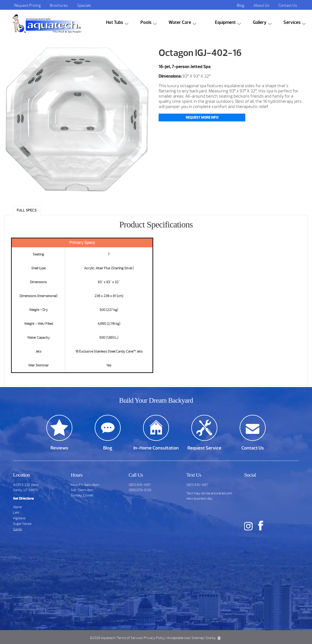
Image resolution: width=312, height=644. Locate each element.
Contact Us (288, 5)
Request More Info (202, 118)
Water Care (180, 22)
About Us (261, 5)
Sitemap (198, 638)
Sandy (18, 529)
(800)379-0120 (140, 490)
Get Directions (23, 499)
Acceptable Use (178, 638)
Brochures (59, 5)
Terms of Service (129, 638)
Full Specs (27, 210)
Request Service (204, 448)
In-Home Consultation (156, 448)
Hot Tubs (115, 22)
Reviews (59, 448)
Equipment (225, 22)
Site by (213, 638)
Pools (146, 22)
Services (292, 22)
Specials (84, 5)
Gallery (260, 22)
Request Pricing (28, 5)
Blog (240, 5)
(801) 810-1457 (140, 485)
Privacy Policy (154, 638)
